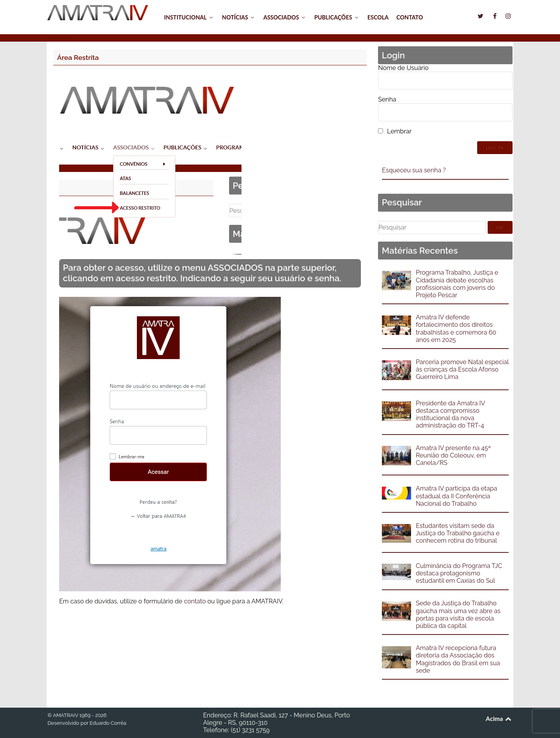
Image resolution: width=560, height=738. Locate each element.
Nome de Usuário (403, 68)
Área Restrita (78, 57)
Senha (387, 99)
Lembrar (399, 131)
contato (195, 601)
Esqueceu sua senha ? (414, 170)
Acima (499, 718)
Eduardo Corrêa (108, 723)
